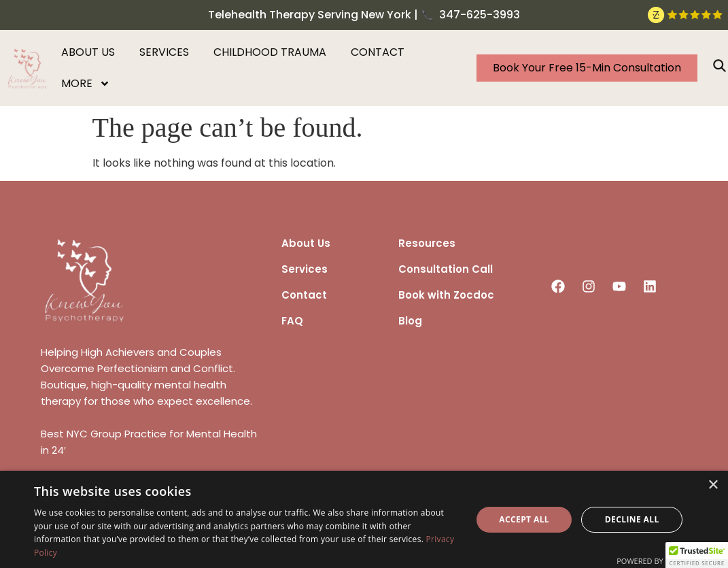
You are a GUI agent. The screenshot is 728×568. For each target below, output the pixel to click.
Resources (427, 243)
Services (164, 52)
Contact (378, 52)
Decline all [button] (632, 519)
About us (88, 52)
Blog (410, 321)
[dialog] (364, 519)
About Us (306, 243)
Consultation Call (446, 269)
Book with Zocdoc (446, 295)
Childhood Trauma (270, 52)
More (86, 84)
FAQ (292, 321)
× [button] (713, 485)
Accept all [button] (524, 519)
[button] (697, 555)
